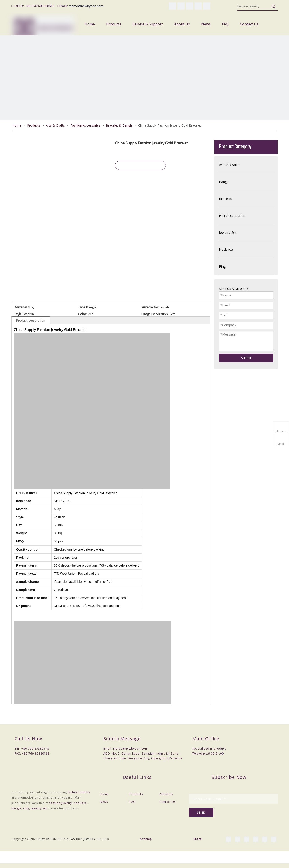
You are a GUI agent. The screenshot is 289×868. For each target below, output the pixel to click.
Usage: (146, 314)
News (104, 802)
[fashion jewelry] (253, 6)
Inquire (140, 165)
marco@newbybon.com (86, 6)
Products (136, 794)
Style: (19, 314)
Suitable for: (150, 307)
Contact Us (168, 802)
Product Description (31, 320)
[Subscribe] (201, 812)
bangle (16, 808)
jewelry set (39, 808)
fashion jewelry (79, 792)
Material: (21, 307)
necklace (80, 803)
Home (104, 794)
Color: (82, 314)
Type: (82, 307)
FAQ (133, 802)
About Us (166, 794)
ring (26, 808)
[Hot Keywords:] (274, 6)
